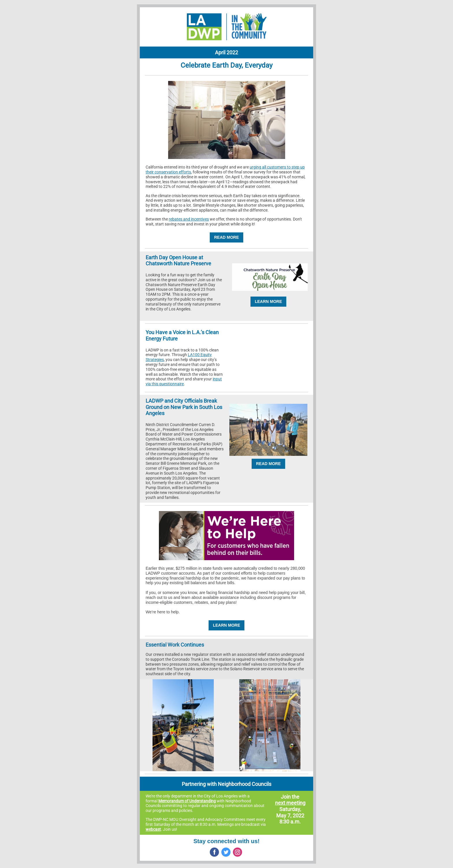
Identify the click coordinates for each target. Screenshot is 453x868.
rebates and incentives (189, 219)
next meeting (290, 803)
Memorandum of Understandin (186, 801)
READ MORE (226, 237)
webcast (153, 829)
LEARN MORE (268, 301)
